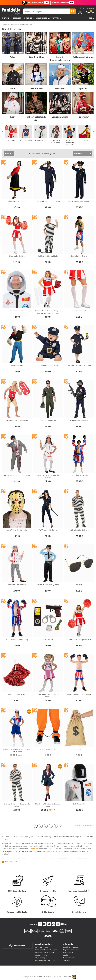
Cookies (66, 955)
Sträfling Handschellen (48, 749)
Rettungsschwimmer (83, 57)
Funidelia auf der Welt (71, 947)
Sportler (83, 88)
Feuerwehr (83, 117)
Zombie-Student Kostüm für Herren (17, 475)
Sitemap (66, 960)
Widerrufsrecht (69, 958)
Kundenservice (17, 946)
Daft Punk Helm (79, 804)
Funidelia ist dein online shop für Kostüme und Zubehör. (11, 11)
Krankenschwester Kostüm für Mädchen (48, 476)
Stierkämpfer (85, 140)
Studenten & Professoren (55, 141)
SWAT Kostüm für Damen (48, 530)
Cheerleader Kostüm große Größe (79, 640)
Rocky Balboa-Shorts (79, 256)
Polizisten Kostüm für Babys (48, 366)
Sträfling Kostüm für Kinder (48, 256)
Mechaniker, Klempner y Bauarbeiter (70, 142)
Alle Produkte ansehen (85, 826)
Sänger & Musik (60, 117)
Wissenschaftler (41, 140)
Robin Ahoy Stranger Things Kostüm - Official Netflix (17, 750)
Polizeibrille (79, 585)
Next (94, 132)
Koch (13, 117)
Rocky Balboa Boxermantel (79, 475)
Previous (2, 132)
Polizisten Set (48, 640)
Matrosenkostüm (50, 851)
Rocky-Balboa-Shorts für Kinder (79, 694)
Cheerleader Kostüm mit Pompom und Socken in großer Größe (48, 312)
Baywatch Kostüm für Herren (17, 420)
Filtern (8, 153)
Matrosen (60, 88)
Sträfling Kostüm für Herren (79, 530)
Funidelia (5, 25)
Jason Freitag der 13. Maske (17, 530)
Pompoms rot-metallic (17, 694)
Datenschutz (68, 952)
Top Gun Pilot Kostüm (48, 420)
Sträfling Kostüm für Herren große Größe (17, 805)
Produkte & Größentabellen (46, 952)
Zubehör (28, 18)
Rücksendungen (41, 955)
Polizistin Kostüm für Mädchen (79, 366)
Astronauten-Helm (17, 311)
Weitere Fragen (41, 958)
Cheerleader (11, 140)
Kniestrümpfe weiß (79, 311)
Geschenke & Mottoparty (48, 18)
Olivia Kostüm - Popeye (17, 201)
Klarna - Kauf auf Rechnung (45, 960)
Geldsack (79, 749)
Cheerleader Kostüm (17, 256)
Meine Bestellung (42, 947)
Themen (5, 18)
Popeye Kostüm (17, 366)
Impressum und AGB (71, 950)
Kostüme (17, 18)
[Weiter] (61, 826)
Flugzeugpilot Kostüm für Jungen (79, 201)
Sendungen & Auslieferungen (46, 950)
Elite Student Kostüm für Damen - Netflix (48, 805)
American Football (26, 140)
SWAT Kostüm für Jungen (79, 420)
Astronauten (36, 88)
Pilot (13, 88)
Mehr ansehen (11, 862)
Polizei (13, 57)
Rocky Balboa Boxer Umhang (17, 640)
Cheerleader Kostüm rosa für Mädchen (48, 696)
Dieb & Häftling (36, 57)
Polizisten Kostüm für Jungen (48, 585)
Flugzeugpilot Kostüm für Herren (48, 201)
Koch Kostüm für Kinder (17, 585)
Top (91, 18)
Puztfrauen (34, 849)
